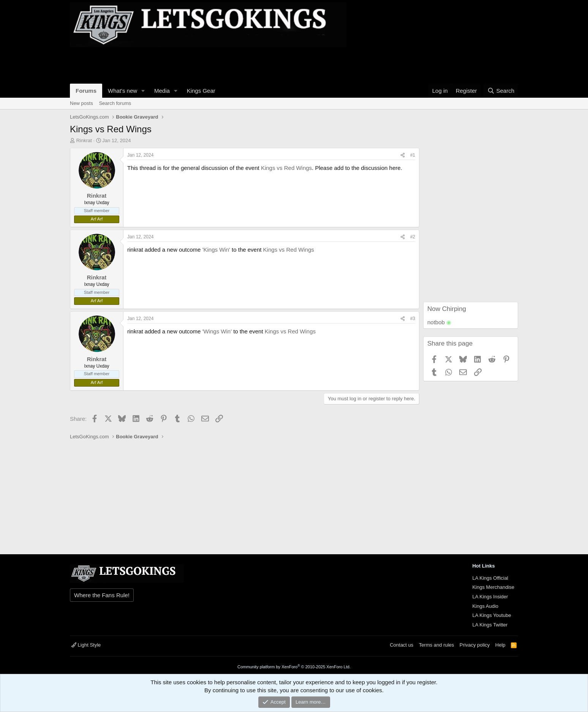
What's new (122, 91)
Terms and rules (436, 645)
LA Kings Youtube (492, 615)
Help (500, 645)
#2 (413, 237)
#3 (413, 319)
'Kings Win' (216, 250)
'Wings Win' (217, 331)
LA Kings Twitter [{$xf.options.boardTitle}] (490, 625)
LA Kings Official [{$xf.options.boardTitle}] (490, 578)
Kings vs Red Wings (286, 168)
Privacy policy (475, 645)
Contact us (401, 645)
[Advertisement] (208, 64)
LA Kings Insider (490, 597)
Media (162, 91)
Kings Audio (485, 606)
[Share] (403, 155)
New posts (81, 103)
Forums (86, 91)
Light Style (86, 645)
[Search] (501, 91)
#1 (413, 155)
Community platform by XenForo (294, 667)
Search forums (115, 103)
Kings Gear (201, 91)
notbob (436, 322)
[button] (143, 91)
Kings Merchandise (493, 587)
